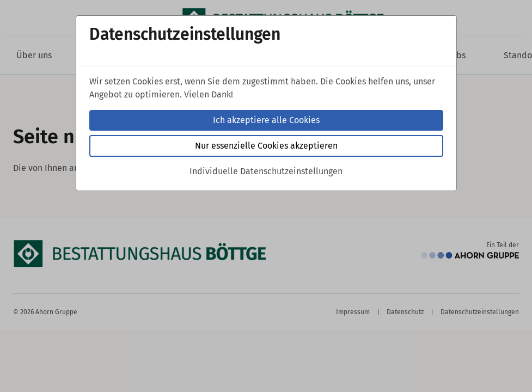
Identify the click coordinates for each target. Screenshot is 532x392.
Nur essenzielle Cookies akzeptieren (266, 146)
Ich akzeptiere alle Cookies (266, 120)
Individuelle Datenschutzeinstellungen (266, 171)
